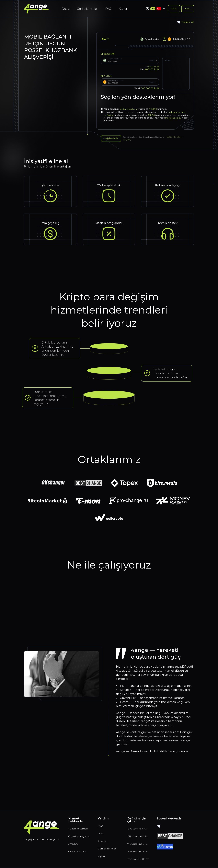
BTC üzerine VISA (136, 807)
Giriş (174, 9)
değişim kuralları (178, 137)
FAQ (108, 9)
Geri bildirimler (87, 9)
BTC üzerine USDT (136, 857)
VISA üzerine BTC (136, 832)
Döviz (66, 9)
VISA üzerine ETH (136, 844)
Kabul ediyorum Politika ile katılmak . (135, 109)
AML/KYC (155, 109)
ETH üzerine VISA (136, 819)
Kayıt (188, 9)
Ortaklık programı (75, 819)
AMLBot (153, 115)
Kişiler (123, 9)
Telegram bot (185, 22)
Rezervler (105, 819)
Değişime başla (112, 139)
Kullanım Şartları (75, 807)
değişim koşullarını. (130, 109)
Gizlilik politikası (79, 838)
